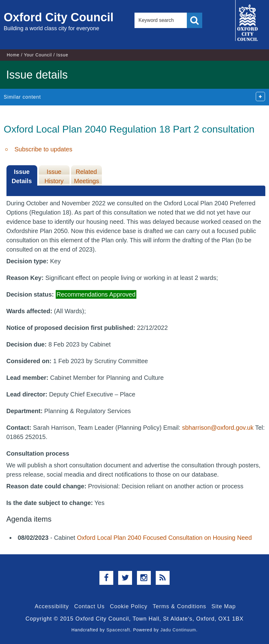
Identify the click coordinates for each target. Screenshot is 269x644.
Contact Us (89, 606)
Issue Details (22, 176)
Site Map (224, 606)
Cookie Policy (129, 606)
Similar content (22, 97)
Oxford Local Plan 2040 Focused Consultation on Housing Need (164, 538)
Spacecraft (118, 630)
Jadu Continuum (178, 630)
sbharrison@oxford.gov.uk (218, 428)
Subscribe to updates (43, 149)
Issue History (54, 176)
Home (13, 55)
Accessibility (52, 606)
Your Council (38, 55)
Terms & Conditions (179, 606)
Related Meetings (87, 176)
